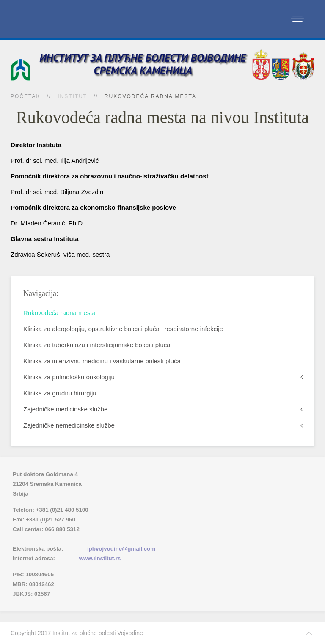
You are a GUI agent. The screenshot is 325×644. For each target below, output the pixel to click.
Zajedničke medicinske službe (65, 409)
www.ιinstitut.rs (100, 558)
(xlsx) (102, 539)
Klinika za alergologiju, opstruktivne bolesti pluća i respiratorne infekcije (123, 329)
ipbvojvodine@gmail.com (121, 549)
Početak (25, 96)
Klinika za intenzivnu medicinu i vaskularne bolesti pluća (102, 361)
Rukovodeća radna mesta (59, 313)
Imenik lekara (53, 539)
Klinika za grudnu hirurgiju (60, 393)
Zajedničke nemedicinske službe (69, 425)
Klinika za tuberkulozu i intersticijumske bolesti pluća (97, 345)
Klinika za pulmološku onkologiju (69, 377)
